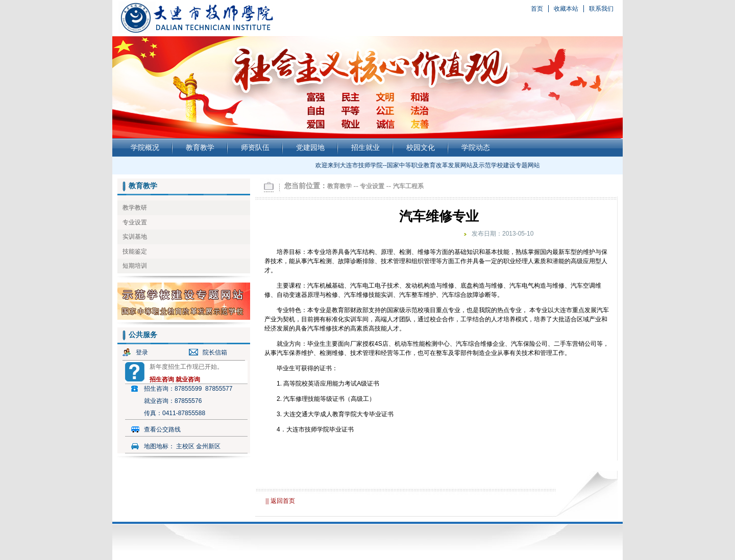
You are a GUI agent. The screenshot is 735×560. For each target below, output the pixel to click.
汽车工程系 (408, 186)
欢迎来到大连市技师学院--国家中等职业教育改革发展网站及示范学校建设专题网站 (429, 165)
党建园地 (310, 147)
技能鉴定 (135, 251)
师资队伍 (255, 147)
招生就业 (365, 147)
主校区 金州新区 (198, 446)
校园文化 (421, 147)
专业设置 (135, 222)
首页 (537, 9)
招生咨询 (162, 379)
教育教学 (200, 147)
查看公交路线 (162, 429)
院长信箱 (215, 352)
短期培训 (135, 266)
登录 (142, 352)
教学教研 (135, 208)
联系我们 (601, 9)
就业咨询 (188, 379)
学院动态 (476, 147)
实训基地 (135, 237)
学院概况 (145, 147)
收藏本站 (566, 9)
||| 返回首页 (280, 501)
